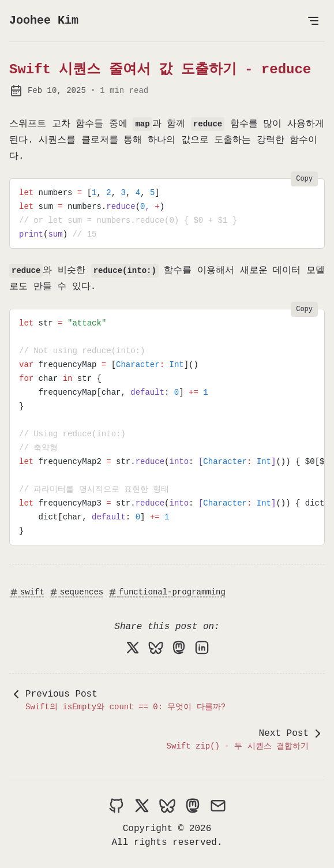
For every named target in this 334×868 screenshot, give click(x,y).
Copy (304, 179)
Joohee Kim (44, 20)
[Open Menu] (313, 21)
